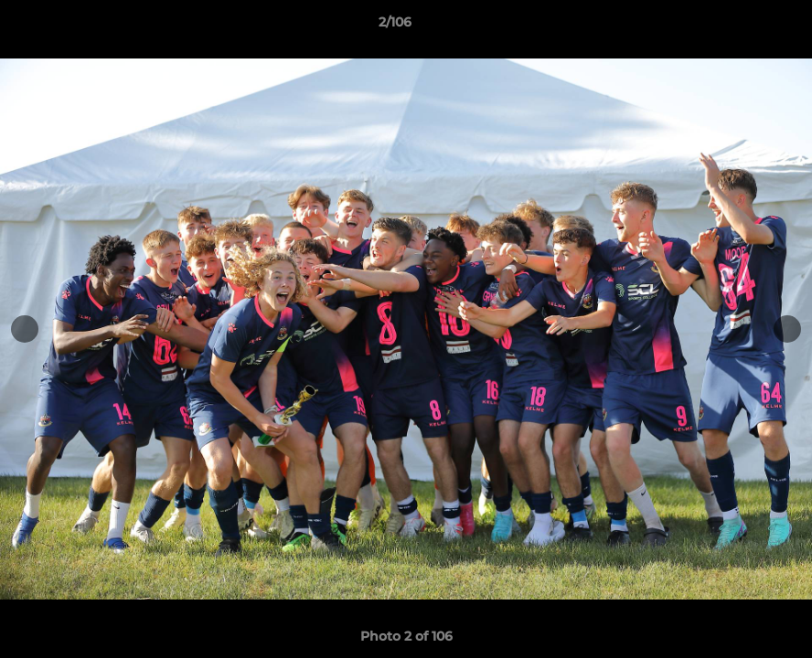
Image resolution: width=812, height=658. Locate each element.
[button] (735, 27)
